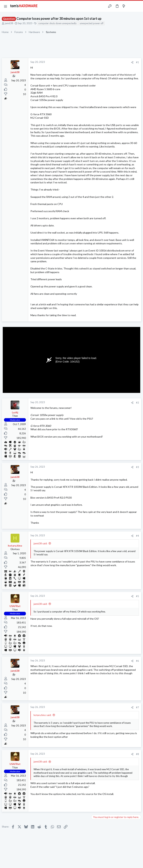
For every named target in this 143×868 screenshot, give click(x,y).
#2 (137, 403)
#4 (137, 536)
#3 (137, 467)
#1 (137, 62)
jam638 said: (40, 543)
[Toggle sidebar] (131, 6)
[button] (5, 6)
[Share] (132, 62)
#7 (137, 707)
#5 (137, 596)
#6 (137, 661)
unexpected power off (92, 23)
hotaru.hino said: (42, 715)
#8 (137, 754)
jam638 (9, 23)
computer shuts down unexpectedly (57, 23)
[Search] (138, 6)
